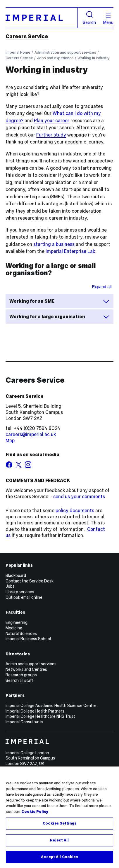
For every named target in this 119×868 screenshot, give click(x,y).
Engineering (17, 622)
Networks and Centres (26, 669)
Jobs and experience (55, 58)
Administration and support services (65, 52)
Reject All (59, 840)
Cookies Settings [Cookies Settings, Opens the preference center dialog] (59, 823)
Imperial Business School (28, 639)
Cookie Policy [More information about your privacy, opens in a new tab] (35, 812)
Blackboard (16, 575)
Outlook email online (24, 597)
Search (89, 18)
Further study (51, 135)
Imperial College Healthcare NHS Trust (40, 716)
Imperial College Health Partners (35, 711)
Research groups (21, 675)
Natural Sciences (21, 633)
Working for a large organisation (60, 317)
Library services (20, 592)
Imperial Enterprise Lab (70, 251)
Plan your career (52, 121)
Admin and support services (31, 664)
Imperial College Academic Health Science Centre (51, 706)
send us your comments (79, 497)
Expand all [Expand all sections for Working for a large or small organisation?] (102, 287)
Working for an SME (60, 301)
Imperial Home (18, 52)
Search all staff (19, 680)
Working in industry (93, 58)
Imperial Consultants (24, 722)
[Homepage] (42, 17)
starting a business (54, 244)
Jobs (10, 586)
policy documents (75, 511)
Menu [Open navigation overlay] (108, 19)
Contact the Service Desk (30, 581)
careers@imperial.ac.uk (31, 434)
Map (10, 441)
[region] (59, 817)
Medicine (14, 628)
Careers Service (27, 36)
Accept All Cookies (59, 857)
